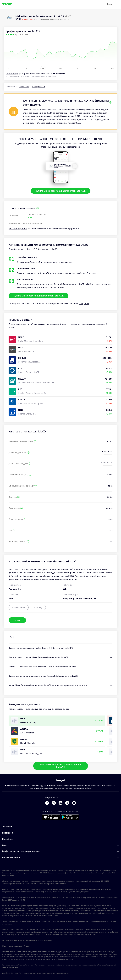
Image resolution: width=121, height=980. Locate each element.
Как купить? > (39, 87)
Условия (27, 946)
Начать (17, 620)
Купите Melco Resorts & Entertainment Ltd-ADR (60, 191)
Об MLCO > (24, 87)
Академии (84, 304)
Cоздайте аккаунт (12, 74)
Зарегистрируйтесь (18, 229)
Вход (109, 4)
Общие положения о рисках (12, 946)
